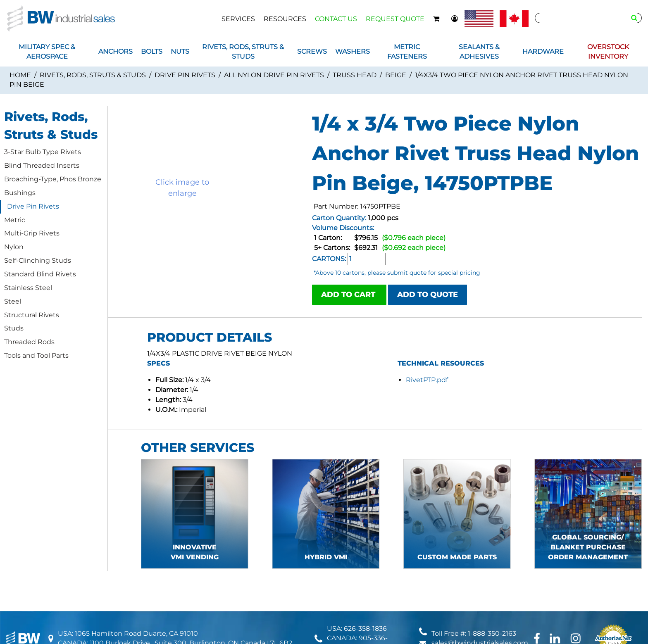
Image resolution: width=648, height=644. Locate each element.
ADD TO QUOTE (428, 295)
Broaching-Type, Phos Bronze (53, 179)
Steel (13, 301)
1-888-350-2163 (492, 633)
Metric (15, 220)
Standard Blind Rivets (40, 274)
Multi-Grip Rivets (32, 233)
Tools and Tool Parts (36, 355)
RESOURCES (285, 19)
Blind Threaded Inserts (42, 165)
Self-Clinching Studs (38, 260)
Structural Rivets (32, 315)
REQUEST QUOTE (395, 19)
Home (20, 75)
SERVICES (238, 19)
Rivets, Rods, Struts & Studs (93, 75)
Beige (396, 75)
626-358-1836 (365, 629)
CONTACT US (336, 19)
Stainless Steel (28, 288)
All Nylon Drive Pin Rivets (274, 75)
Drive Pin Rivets (185, 75)
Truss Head (355, 75)
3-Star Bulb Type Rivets (43, 152)
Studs (14, 328)
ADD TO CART (349, 295)
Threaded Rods (29, 342)
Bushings (20, 193)
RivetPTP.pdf (427, 380)
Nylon (14, 247)
